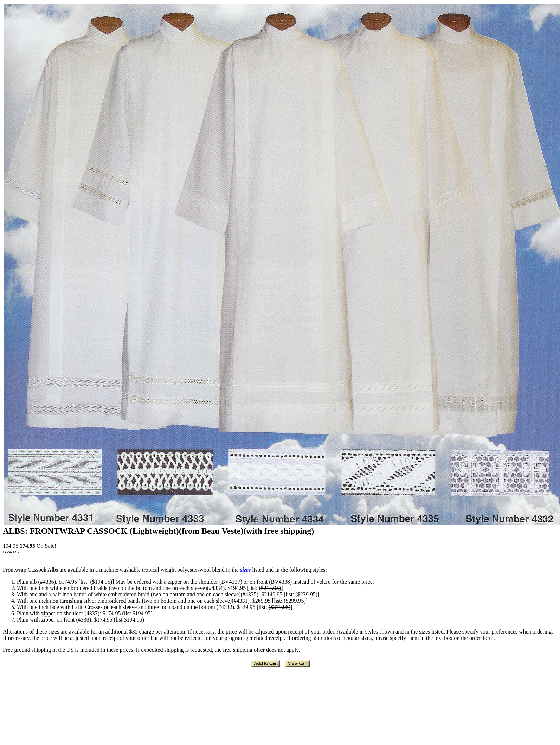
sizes (245, 570)
